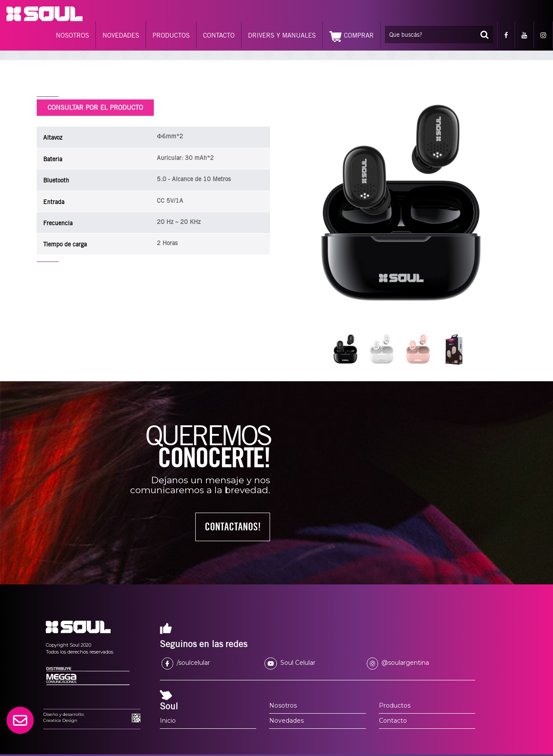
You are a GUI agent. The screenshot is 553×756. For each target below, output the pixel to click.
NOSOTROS (72, 35)
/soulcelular (186, 663)
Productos (395, 705)
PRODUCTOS (171, 35)
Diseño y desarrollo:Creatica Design (64, 717)
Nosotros (283, 705)
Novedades (286, 721)
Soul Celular (290, 663)
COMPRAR (351, 37)
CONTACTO (219, 35)
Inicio (168, 721)
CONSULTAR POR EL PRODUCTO (95, 108)
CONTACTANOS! (233, 527)
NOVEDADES (121, 35)
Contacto (393, 721)
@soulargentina (398, 663)
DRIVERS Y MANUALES (282, 35)
